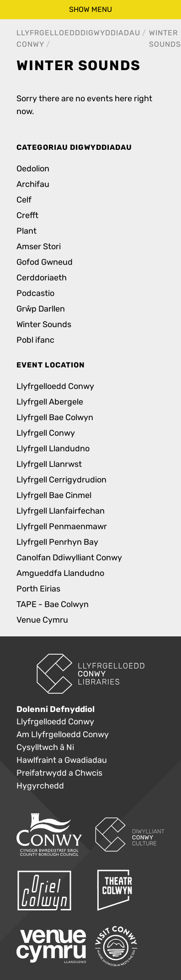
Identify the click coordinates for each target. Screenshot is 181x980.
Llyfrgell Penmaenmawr (62, 527)
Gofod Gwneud (45, 262)
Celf (24, 200)
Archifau (33, 184)
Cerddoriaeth (42, 278)
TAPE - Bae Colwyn (53, 605)
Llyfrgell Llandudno (53, 449)
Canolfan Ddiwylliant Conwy (69, 558)
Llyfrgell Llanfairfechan (61, 511)
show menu (90, 9)
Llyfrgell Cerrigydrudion (61, 480)
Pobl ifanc (35, 340)
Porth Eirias (38, 589)
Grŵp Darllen (41, 309)
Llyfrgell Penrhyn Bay (57, 542)
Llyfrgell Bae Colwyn (55, 418)
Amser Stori (39, 247)
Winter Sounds (44, 325)
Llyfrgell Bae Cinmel (54, 495)
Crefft (27, 216)
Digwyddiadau (110, 33)
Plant (27, 231)
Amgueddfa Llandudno (60, 573)
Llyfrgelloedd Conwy (55, 386)
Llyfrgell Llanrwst (49, 464)
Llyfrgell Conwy (46, 433)
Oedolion (33, 169)
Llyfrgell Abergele (50, 402)
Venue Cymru (42, 620)
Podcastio (35, 293)
